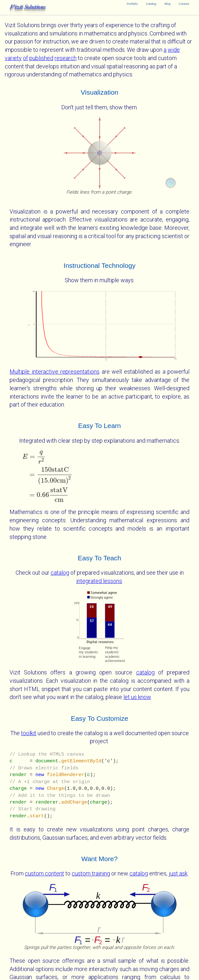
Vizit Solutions (28, 7)
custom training (91, 873)
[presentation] (99, 476)
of (26, 58)
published (41, 58)
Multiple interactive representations (55, 372)
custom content (44, 873)
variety (13, 58)
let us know (137, 697)
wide (174, 50)
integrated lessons (99, 581)
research (66, 58)
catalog (60, 573)
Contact (184, 4)
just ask (178, 873)
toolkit (29, 733)
